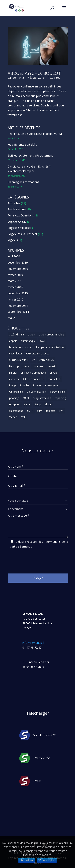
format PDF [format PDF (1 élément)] (54, 379)
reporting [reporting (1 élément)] (60, 398)
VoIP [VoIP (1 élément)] (24, 417)
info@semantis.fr (33, 643)
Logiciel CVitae (17, 222)
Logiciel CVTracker (19, 228)
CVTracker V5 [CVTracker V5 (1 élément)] (46, 360)
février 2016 (15, 287)
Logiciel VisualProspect (22, 234)
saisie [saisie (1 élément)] (27, 404)
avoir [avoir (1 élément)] (42, 341)
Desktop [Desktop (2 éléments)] (14, 366)
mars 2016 (14, 281)
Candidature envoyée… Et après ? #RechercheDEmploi (29, 169)
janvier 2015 (15, 299)
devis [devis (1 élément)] (26, 366)
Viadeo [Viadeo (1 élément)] (13, 417)
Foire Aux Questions (21, 215)
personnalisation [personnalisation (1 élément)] (36, 392)
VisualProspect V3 (45, 735)
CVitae (37, 781)
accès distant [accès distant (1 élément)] (17, 335)
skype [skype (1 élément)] (48, 404)
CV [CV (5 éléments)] (33, 360)
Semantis (19, 78)
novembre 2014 (18, 306)
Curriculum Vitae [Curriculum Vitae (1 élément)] (18, 360)
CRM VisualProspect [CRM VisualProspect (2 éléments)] (37, 354)
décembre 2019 (18, 262)
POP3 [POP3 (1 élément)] (26, 398)
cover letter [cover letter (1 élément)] (16, 354)
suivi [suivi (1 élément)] (40, 411)
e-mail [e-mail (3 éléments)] (52, 366)
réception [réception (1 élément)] (15, 404)
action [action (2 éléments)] (31, 335)
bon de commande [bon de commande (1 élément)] (20, 347)
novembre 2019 (18, 269)
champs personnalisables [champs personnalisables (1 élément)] (50, 347)
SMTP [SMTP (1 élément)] (30, 411)
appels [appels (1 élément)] (13, 341)
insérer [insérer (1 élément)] (37, 385)
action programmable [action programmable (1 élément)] (51, 335)
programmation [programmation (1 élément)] (42, 398)
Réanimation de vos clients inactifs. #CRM (35, 134)
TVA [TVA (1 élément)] (61, 411)
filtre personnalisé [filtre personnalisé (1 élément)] (33, 379)
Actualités (54, 78)
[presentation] (38, 559)
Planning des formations (23, 182)
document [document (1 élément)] (39, 366)
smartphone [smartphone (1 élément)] (16, 411)
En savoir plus (47, 860)
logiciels (13, 240)
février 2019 (15, 275)
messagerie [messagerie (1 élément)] (52, 385)
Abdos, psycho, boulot (34, 73)
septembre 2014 (18, 312)
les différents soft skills (22, 144)
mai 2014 (14, 318)
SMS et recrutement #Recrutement (30, 155)
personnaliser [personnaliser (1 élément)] (58, 392)
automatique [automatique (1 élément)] (28, 341)
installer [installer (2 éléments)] (25, 385)
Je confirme (27, 860)
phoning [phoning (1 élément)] (14, 398)
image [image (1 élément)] (13, 385)
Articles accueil (17, 209)
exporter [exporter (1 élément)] (14, 379)
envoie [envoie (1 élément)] (54, 373)
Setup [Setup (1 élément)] (38, 404)
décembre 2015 (18, 293)
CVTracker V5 (42, 758)
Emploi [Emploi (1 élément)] (13, 373)
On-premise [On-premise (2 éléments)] (16, 392)
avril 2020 (14, 256)
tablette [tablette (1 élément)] (51, 411)
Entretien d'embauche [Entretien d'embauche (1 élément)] (33, 373)
